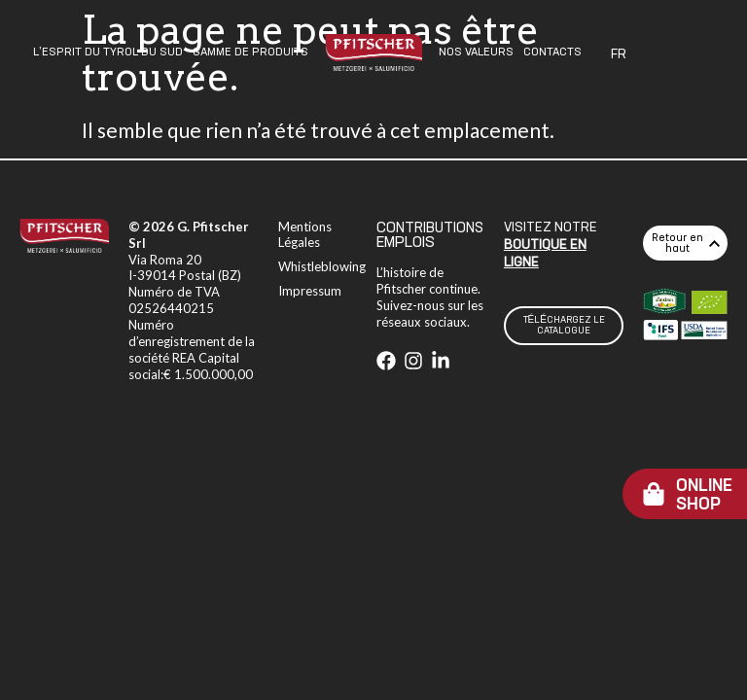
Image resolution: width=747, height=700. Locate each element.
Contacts (552, 52)
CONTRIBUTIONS (430, 228)
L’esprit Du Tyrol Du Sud (108, 52)
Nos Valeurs (476, 52)
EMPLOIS (406, 243)
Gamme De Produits (250, 52)
